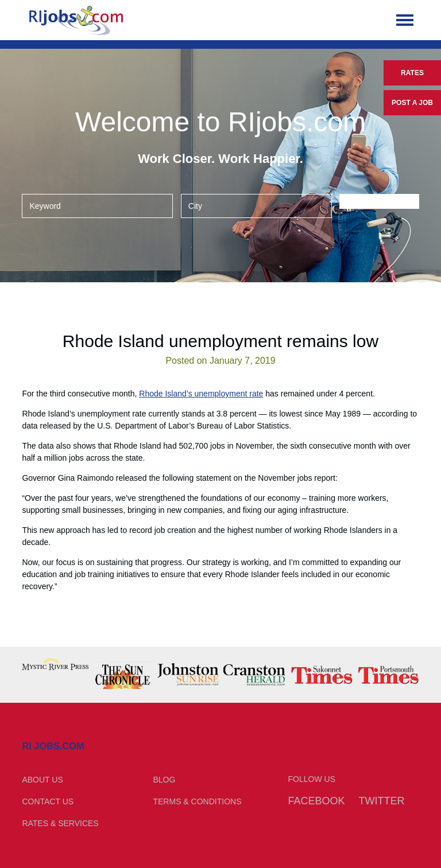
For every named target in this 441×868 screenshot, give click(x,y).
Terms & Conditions (197, 801)
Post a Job (412, 103)
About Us (42, 780)
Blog (164, 780)
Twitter (381, 801)
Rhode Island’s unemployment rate (201, 394)
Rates (412, 73)
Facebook (317, 801)
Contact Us (48, 801)
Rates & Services (60, 823)
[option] (55, 664)
